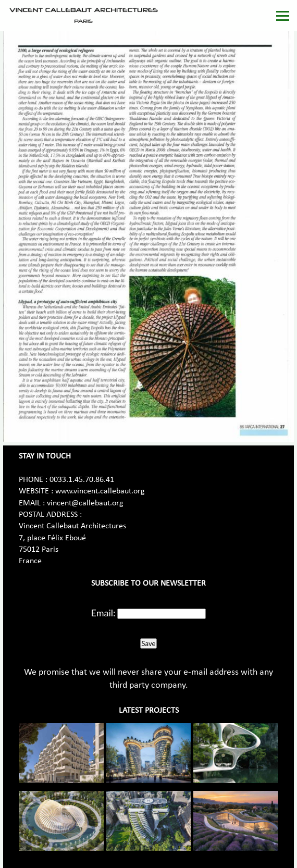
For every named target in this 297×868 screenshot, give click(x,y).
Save (148, 643)
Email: (103, 613)
